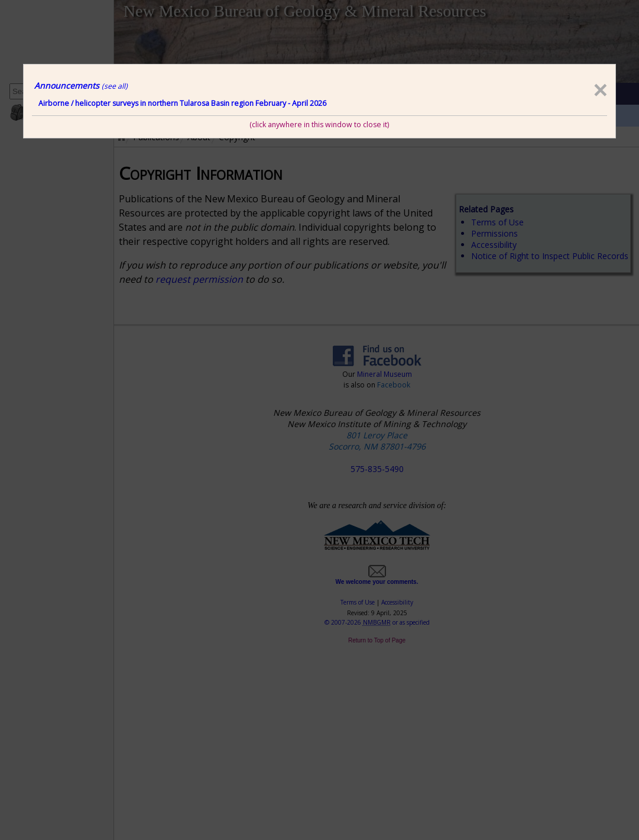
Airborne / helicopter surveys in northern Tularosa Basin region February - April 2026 (182, 103)
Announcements (81, 85)
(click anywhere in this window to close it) (319, 125)
